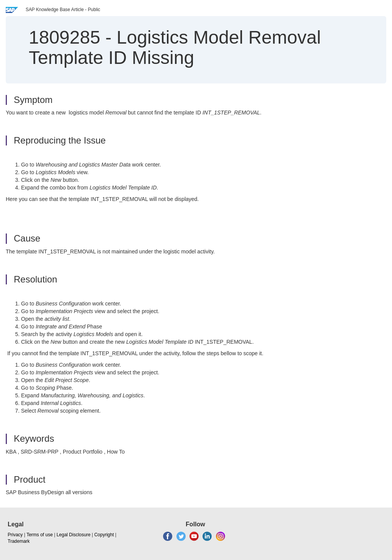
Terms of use (40, 535)
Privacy (15, 535)
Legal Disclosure (74, 535)
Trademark (19, 541)
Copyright (104, 535)
